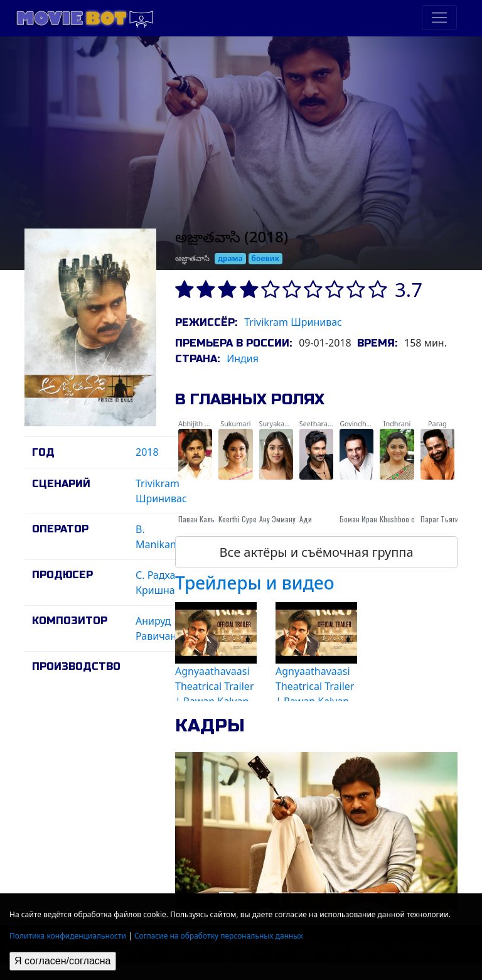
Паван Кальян (200, 519)
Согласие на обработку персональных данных (219, 936)
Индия (243, 358)
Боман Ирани (360, 519)
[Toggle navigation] (439, 18)
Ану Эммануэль (283, 519)
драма (230, 258)
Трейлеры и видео (255, 583)
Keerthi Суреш (240, 519)
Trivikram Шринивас (293, 322)
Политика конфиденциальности (68, 936)
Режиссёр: (206, 322)
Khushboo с (397, 519)
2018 (147, 452)
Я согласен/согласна (63, 961)
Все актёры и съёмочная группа (316, 552)
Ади (306, 519)
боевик (266, 258)
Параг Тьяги (440, 519)
